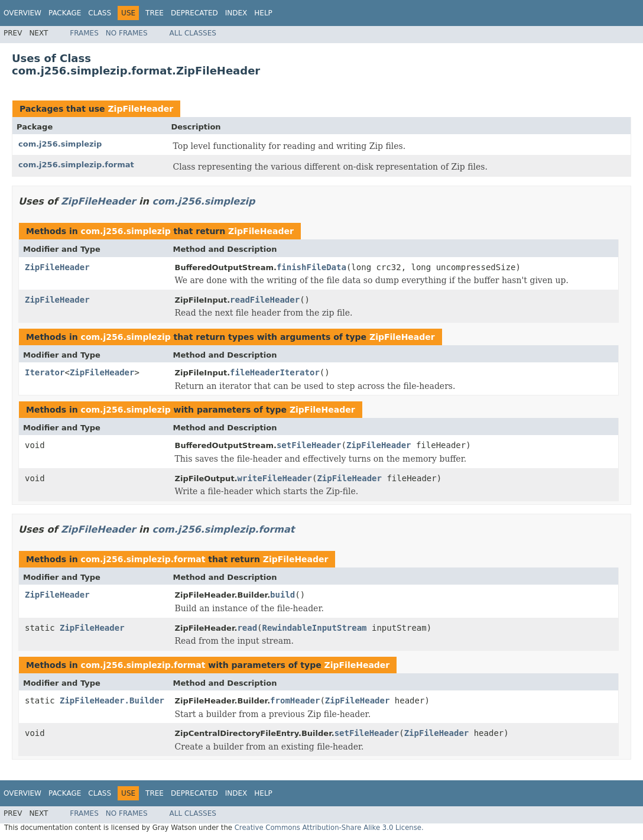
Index (236, 13)
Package (65, 13)
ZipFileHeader (140, 109)
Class (100, 13)
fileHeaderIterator (275, 372)
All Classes (193, 33)
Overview (22, 13)
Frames (84, 33)
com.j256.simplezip (60, 144)
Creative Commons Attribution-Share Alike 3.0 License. (329, 828)
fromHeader (295, 700)
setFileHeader (309, 445)
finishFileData (311, 267)
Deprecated (194, 13)
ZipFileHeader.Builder (112, 700)
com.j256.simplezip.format (76, 165)
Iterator (45, 372)
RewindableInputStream (315, 628)
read (247, 628)
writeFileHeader (275, 478)
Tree (155, 13)
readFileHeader (265, 300)
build (282, 595)
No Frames (127, 33)
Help (263, 13)
